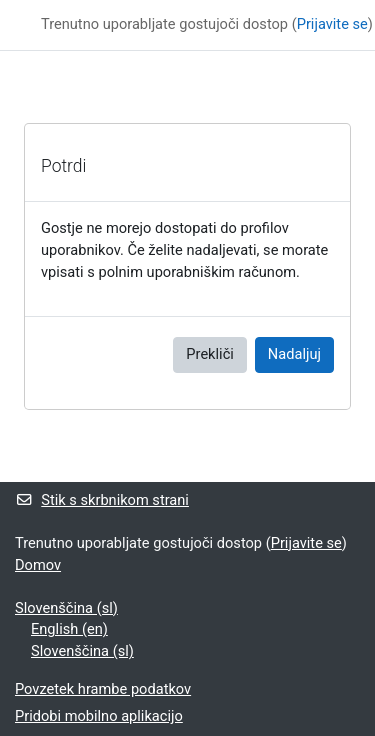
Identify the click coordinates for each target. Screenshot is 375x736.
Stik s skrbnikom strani (102, 500)
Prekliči (210, 354)
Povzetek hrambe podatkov (103, 689)
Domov (38, 565)
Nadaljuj (294, 354)
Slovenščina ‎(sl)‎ (66, 608)
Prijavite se (332, 24)
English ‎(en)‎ (69, 629)
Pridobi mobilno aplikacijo (99, 716)
